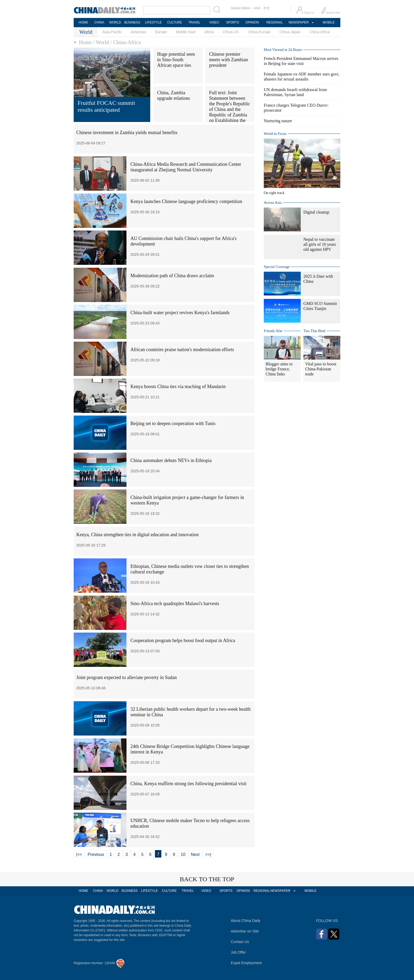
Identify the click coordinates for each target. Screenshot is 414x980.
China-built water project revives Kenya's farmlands (180, 313)
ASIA (257, 8)
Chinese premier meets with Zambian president (229, 60)
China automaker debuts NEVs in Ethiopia (171, 460)
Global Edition (241, 8)
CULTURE (175, 22)
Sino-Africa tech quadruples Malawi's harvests (175, 604)
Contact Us (240, 942)
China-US (231, 32)
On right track (274, 193)
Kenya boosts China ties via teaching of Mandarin (178, 387)
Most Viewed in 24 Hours (283, 50)
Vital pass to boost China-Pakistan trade (321, 369)
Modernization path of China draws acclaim (172, 276)
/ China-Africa (126, 42)
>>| (208, 854)
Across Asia (273, 203)
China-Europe (259, 32)
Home (85, 42)
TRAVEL (194, 22)
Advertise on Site (245, 931)
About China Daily (246, 921)
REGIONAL (275, 22)
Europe (161, 32)
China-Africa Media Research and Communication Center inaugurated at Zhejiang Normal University (186, 167)
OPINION (252, 22)
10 (183, 854)
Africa (209, 32)
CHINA (99, 22)
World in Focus (275, 134)
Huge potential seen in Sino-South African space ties (176, 60)
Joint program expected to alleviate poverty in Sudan (126, 677)
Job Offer (238, 952)
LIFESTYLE (153, 22)
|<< (79, 854)
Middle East (186, 32)
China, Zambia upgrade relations (173, 95)
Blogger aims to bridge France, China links (279, 369)
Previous (96, 854)
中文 (267, 8)
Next (195, 854)
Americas (138, 32)
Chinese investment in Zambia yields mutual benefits (127, 133)
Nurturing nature (278, 121)
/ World (101, 42)
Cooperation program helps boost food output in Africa (183, 640)
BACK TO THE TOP (207, 879)
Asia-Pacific (112, 32)
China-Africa (320, 32)
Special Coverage (277, 267)
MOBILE (329, 22)
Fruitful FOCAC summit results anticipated (106, 106)
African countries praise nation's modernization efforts (182, 350)
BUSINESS (132, 22)
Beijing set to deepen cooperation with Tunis (173, 423)
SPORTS (232, 22)
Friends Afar (273, 331)
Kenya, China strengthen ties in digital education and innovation (137, 535)
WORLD (115, 22)
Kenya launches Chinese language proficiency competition (186, 201)
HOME (83, 22)
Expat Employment (246, 963)
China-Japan (290, 32)
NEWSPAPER (298, 22)
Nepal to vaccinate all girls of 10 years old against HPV (320, 244)
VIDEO (214, 22)
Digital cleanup (316, 212)
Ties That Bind (314, 331)
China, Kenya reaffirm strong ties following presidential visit (189, 784)
